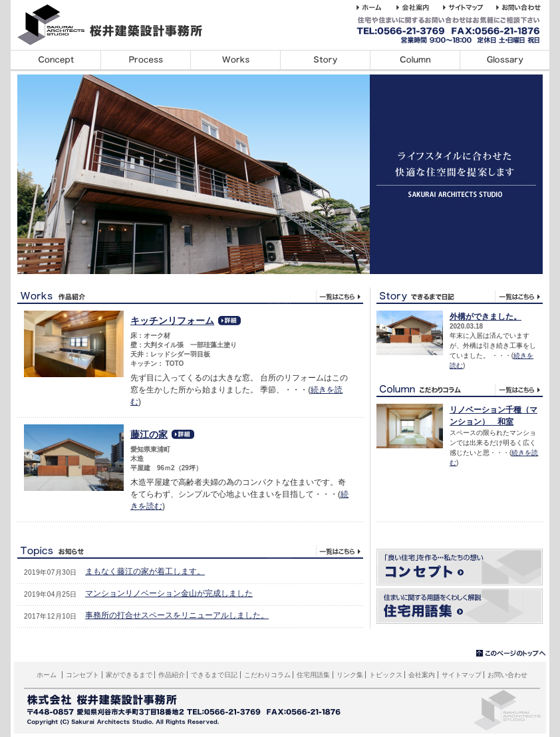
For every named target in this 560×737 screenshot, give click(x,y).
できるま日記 (460, 296)
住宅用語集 (504, 61)
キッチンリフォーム (172, 321)
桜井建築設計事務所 (117, 25)
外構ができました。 (486, 317)
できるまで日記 (325, 61)
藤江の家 (149, 434)
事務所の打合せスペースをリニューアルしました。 (177, 615)
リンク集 (350, 675)
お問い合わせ (507, 675)
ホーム (47, 675)
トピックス (190, 550)
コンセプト (56, 61)
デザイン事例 (235, 61)
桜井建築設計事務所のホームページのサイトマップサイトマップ (470, 7)
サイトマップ (462, 675)
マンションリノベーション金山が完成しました (169, 593)
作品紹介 (172, 675)
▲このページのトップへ (511, 654)
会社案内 (422, 675)
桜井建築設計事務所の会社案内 (420, 7)
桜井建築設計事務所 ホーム (376, 7)
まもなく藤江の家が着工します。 (145, 571)
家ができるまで (145, 61)
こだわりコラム (415, 61)
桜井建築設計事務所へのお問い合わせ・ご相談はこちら (521, 7)
